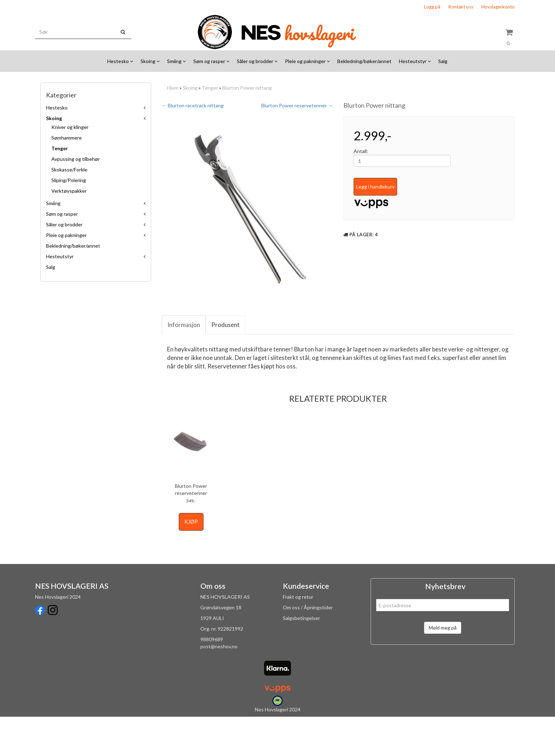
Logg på (432, 7)
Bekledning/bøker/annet (73, 246)
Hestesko (57, 108)
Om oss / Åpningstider (308, 647)
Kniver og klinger (70, 127)
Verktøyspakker (69, 191)
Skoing (54, 118)
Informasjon (184, 364)
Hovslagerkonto (498, 7)
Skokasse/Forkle (69, 170)
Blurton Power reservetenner (191, 529)
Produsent (225, 364)
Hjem (173, 88)
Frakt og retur (298, 636)
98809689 (212, 679)
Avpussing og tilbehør (76, 159)
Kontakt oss (461, 7)
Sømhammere (67, 138)
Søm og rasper (62, 214)
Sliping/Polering (69, 180)
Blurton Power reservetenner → (297, 105)
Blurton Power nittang (247, 88)
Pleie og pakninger (66, 235)
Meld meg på (443, 667)
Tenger (60, 148)
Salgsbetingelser (301, 657)
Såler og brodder (64, 224)
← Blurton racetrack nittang (193, 105)
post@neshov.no (219, 686)
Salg (51, 267)
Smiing (53, 203)
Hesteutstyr (60, 256)
